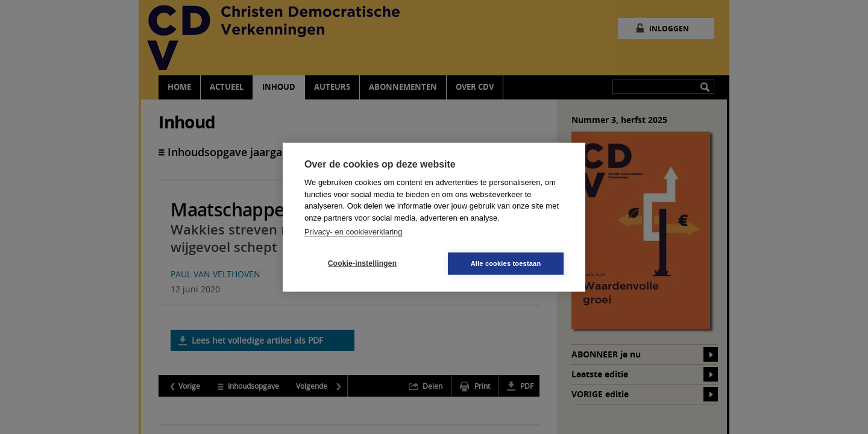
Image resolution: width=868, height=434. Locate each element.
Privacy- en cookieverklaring (354, 232)
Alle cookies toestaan (506, 263)
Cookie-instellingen (362, 263)
